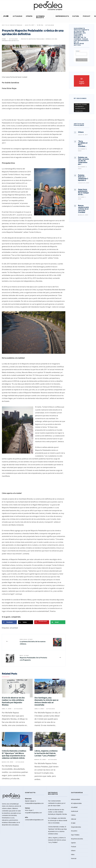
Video (73, 854)
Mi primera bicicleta (40, 17)
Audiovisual (74, 811)
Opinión (29, 16)
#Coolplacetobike (76, 803)
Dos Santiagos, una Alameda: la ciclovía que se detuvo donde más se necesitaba (46, 701)
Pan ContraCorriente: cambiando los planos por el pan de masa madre (57, 803)
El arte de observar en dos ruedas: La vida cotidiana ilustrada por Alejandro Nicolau (13, 701)
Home (6, 16)
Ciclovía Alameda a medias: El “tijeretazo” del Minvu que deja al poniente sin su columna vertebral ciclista (14, 754)
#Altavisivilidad (75, 799)
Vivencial (74, 858)
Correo (78, 51)
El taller (73, 823)
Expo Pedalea (75, 835)
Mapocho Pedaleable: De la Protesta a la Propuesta (33, 658)
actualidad (14, 628)
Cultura (76, 16)
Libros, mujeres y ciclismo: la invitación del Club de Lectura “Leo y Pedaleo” (46, 753)
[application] (82, 108)
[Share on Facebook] (9, 622)
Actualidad (17, 16)
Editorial (73, 819)
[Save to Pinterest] (42, 622)
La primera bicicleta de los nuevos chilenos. (33, 642)
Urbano (73, 851)
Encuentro (74, 831)
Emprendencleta (62, 16)
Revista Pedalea (16, 25)
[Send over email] (58, 622)
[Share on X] (26, 622)
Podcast (87, 16)
